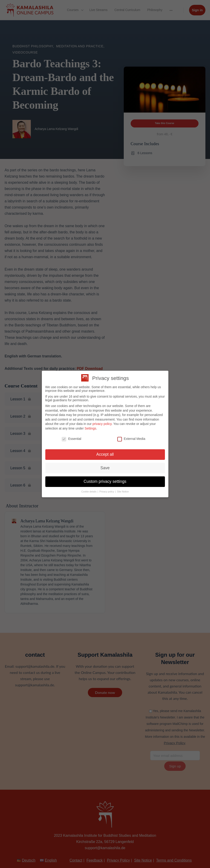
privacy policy (102, 424)
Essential (71, 439)
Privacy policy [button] (107, 492)
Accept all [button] (105, 454)
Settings (91, 428)
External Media (131, 439)
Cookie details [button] (89, 492)
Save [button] (105, 468)
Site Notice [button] (123, 492)
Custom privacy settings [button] (105, 481)
